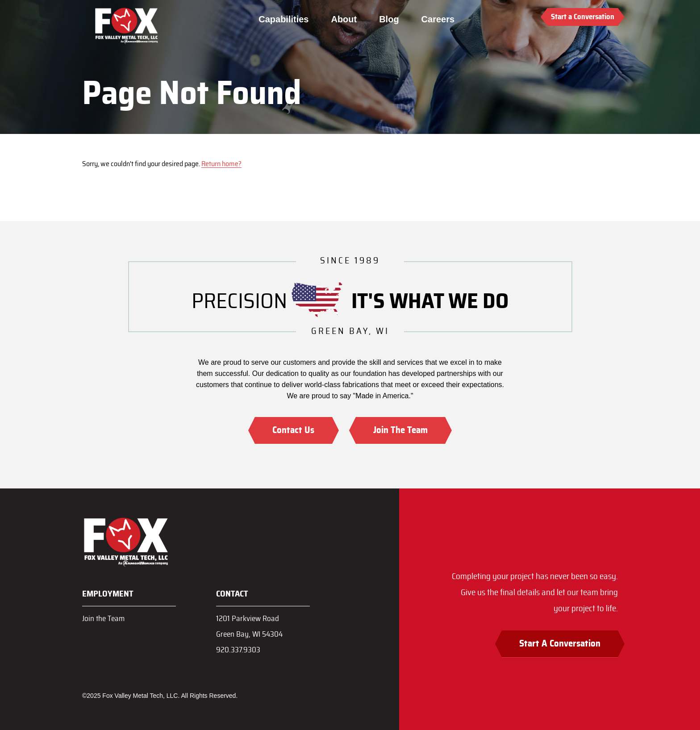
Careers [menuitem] (438, 19)
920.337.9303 (238, 650)
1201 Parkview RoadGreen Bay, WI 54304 (249, 626)
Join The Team (400, 430)
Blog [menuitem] (389, 19)
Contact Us (293, 430)
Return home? (221, 164)
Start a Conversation (583, 17)
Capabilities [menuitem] (283, 19)
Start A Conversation (560, 644)
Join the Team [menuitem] (103, 619)
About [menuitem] (344, 19)
